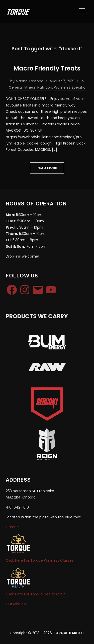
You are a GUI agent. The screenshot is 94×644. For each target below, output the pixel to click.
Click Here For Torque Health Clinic (36, 594)
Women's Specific (70, 87)
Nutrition (45, 87)
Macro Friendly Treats (47, 68)
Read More (47, 168)
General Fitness (22, 87)
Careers (13, 527)
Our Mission (16, 604)
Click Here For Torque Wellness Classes (40, 560)
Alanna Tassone (29, 81)
